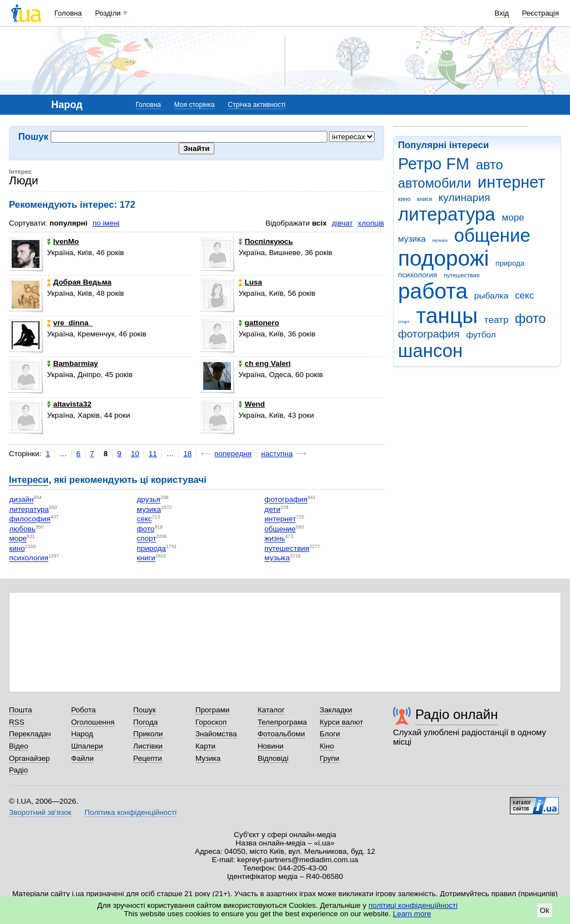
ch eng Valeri (264, 363)
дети (272, 509)
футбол (481, 334)
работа (433, 291)
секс (524, 295)
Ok (545, 910)
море (513, 217)
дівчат (342, 223)
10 (135, 454)
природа (510, 263)
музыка (440, 240)
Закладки (336, 710)
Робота (83, 710)
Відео (19, 746)
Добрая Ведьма (79, 282)
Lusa (250, 282)
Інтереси (29, 480)
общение (492, 235)
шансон (430, 351)
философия (30, 519)
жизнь (275, 539)
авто (490, 165)
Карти (205, 746)
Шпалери (87, 746)
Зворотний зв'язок (40, 812)
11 (153, 454)
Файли (83, 758)
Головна (68, 13)
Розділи (108, 13)
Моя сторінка (195, 105)
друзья (149, 500)
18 (187, 454)
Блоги (330, 734)
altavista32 (69, 404)
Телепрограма (282, 722)
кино (404, 199)
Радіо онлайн (457, 714)
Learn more (412, 914)
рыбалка (491, 295)
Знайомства (216, 734)
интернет (511, 182)
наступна (277, 454)
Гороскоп (211, 722)
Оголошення (93, 722)
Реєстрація (540, 13)
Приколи (148, 734)
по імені (106, 223)
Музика (208, 758)
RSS (17, 722)
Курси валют (341, 722)
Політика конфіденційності (131, 812)
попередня (233, 454)
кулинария (465, 197)
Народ (82, 734)
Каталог (271, 710)
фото (530, 319)
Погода (145, 722)
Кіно (327, 746)
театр (497, 320)
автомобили (434, 183)
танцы (447, 316)
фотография (429, 334)
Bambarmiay (72, 363)
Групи (329, 758)
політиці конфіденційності (413, 905)
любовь (22, 529)
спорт (404, 322)
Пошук (144, 710)
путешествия (461, 275)
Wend (251, 404)
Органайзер (29, 758)
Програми (212, 710)
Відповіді (273, 758)
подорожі (443, 258)
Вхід (502, 13)
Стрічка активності (256, 105)
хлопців (371, 223)
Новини (271, 746)
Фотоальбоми (281, 734)
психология (417, 275)
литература (447, 214)
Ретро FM (434, 164)
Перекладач (30, 734)
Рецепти (148, 758)
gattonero (259, 323)
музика (412, 239)
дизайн (21, 500)
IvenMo (63, 241)
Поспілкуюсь (266, 241)
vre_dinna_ (70, 323)
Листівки (148, 746)
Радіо (18, 770)
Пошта (20, 710)
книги (424, 199)
